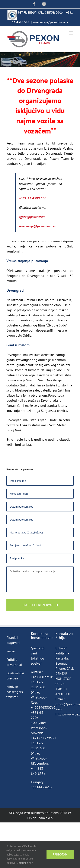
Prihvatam (60, 854)
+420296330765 (43, 707)
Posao (11, 651)
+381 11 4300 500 (33, 198)
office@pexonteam (32, 217)
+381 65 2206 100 (37, 718)
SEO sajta (16, 813)
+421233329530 (43, 738)
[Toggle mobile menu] (71, 33)
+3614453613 (41, 787)
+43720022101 (42, 677)
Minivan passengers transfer (15, 692)
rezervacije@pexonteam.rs (51, 22)
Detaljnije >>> (25, 863)
